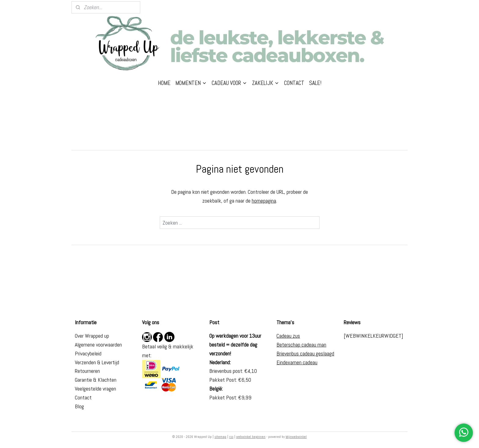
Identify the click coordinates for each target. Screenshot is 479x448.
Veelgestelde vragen (95, 389)
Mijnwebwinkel (296, 437)
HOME (164, 83)
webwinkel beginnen (251, 437)
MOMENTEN (191, 83)
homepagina (264, 201)
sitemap (220, 437)
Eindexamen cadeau (297, 362)
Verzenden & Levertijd (97, 362)
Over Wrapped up (92, 336)
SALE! (315, 83)
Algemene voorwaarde (97, 345)
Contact (83, 397)
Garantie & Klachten (96, 380)
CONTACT (294, 83)
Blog (79, 406)
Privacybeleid (88, 353)
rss (231, 437)
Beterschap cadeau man (301, 345)
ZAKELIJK (266, 83)
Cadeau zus (288, 336)
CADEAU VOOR (229, 83)
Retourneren (87, 371)
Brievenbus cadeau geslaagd (305, 353)
